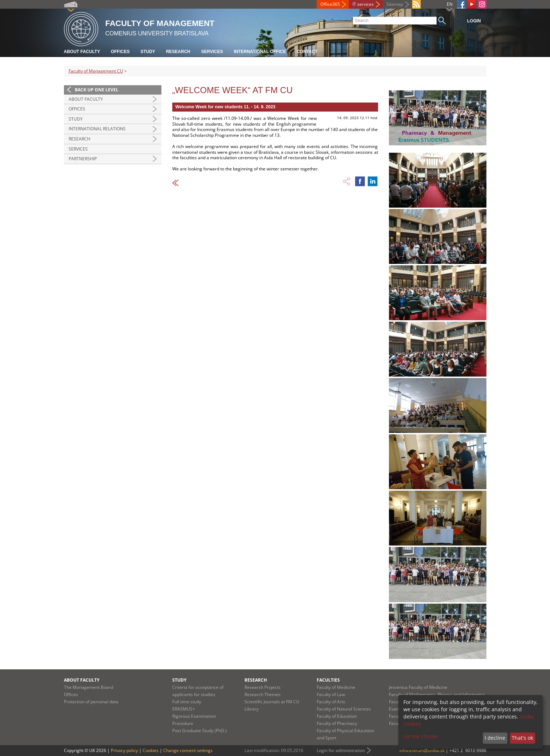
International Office (260, 52)
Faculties (328, 680)
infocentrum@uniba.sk (422, 750)
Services (212, 52)
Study (148, 52)
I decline (495, 738)
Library (252, 709)
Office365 (330, 4)
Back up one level (97, 90)
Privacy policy (124, 750)
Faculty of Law (331, 694)
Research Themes (263, 694)
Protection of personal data (91, 702)
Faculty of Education (337, 716)
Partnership (83, 159)
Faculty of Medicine (336, 687)
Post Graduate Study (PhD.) (200, 731)
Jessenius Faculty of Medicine (418, 687)
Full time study (187, 702)
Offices (120, 52)
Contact (307, 52)
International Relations (97, 129)
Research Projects (263, 687)
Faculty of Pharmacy (337, 723)
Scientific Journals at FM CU (272, 702)
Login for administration (341, 750)
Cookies (151, 750)
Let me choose (421, 736)
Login (474, 21)
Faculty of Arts (331, 702)
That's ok (522, 738)
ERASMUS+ (184, 709)
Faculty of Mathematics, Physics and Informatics (437, 694)
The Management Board (88, 687)
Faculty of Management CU (96, 71)
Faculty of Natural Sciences (344, 709)
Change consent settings (188, 750)
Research (178, 52)
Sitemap (395, 4)
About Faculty (82, 52)
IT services (363, 4)
